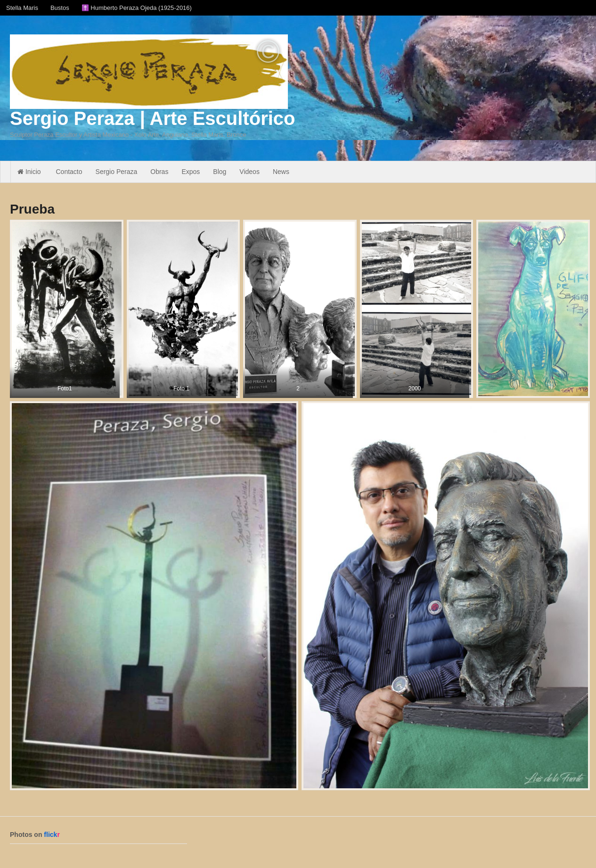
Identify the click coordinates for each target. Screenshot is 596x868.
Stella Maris (22, 8)
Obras (159, 172)
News (281, 172)
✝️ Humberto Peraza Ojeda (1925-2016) (137, 8)
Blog (220, 172)
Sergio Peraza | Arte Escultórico (152, 118)
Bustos (60, 8)
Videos (249, 172)
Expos (191, 172)
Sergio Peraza (117, 172)
